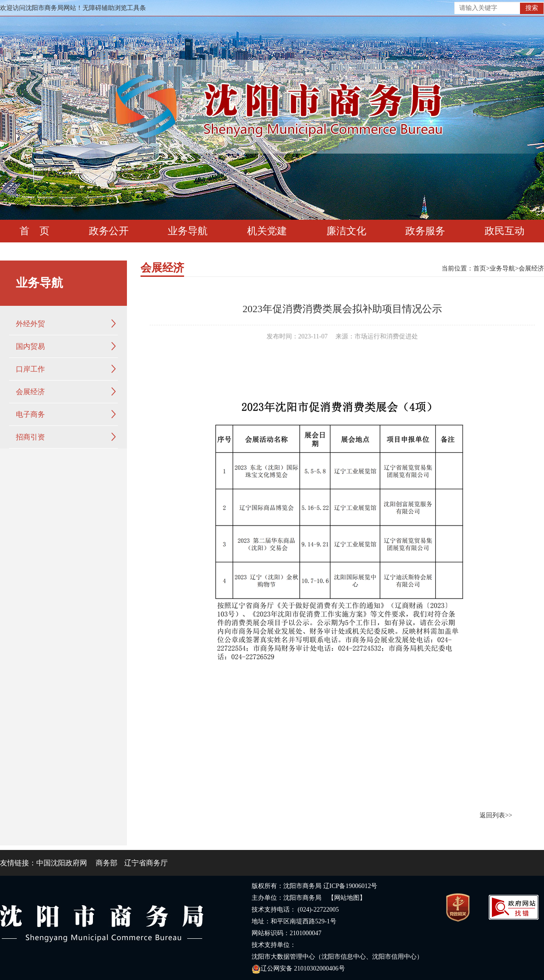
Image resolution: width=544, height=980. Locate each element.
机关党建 (267, 231)
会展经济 (30, 392)
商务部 (107, 863)
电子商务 (30, 414)
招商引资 (30, 437)
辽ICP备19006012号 (350, 886)
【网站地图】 (347, 898)
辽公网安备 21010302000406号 (298, 968)
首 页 (34, 231)
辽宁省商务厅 (146, 863)
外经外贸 (30, 324)
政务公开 (109, 231)
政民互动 (505, 231)
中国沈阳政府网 (62, 863)
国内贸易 (30, 346)
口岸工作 (30, 369)
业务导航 (188, 231)
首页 (480, 268)
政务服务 (425, 231)
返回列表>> (496, 815)
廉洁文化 (346, 231)
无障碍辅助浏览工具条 (114, 8)
